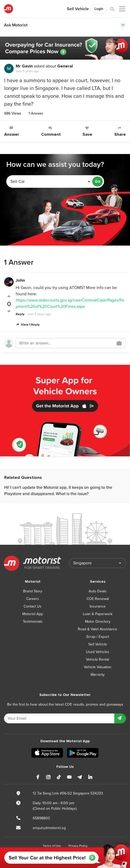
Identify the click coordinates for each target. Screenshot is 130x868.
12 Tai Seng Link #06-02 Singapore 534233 (68, 793)
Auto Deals (97, 591)
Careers (33, 599)
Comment (51, 131)
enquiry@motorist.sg (49, 828)
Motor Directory (98, 622)
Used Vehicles (98, 652)
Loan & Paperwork (98, 614)
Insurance (98, 606)
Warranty (97, 675)
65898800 (41, 818)
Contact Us (32, 606)
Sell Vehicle (78, 9)
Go (97, 181)
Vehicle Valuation (98, 667)
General (65, 66)
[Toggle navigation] (123, 25)
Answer (12, 131)
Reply (20, 314)
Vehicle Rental (97, 659)
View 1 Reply (28, 325)
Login (99, 9)
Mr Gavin (24, 66)
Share (120, 131)
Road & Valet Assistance (97, 629)
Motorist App (33, 614)
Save (87, 131)
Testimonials (33, 622)
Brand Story (33, 591)
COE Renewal (98, 599)
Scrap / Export (98, 637)
